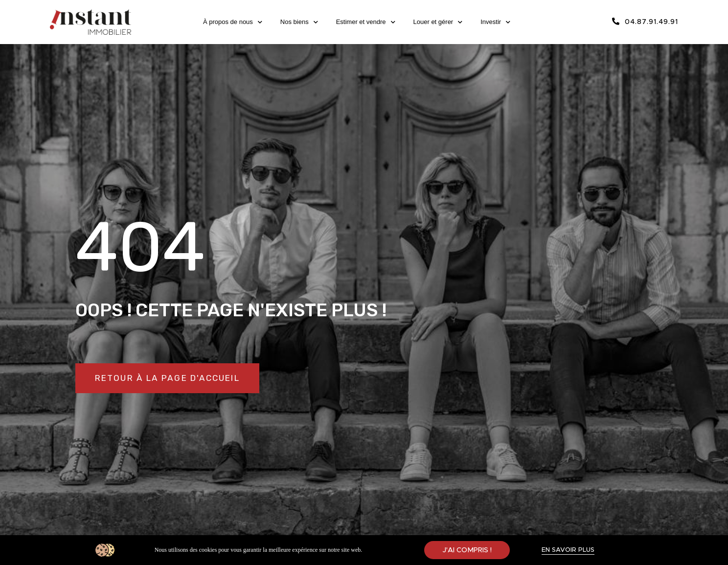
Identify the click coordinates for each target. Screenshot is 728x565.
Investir (495, 22)
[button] (172, 378)
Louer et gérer (438, 22)
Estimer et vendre (366, 22)
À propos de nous (233, 22)
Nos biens (299, 22)
